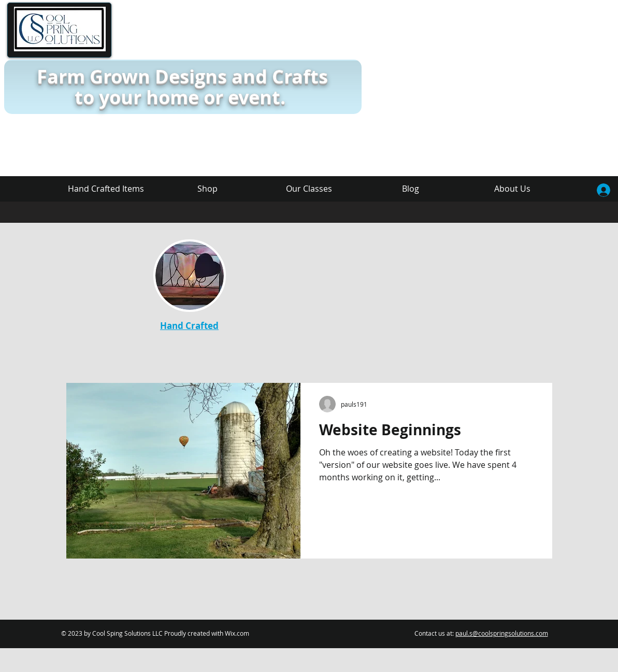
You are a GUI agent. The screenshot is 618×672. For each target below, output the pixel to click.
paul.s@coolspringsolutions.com (502, 633)
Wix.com (237, 633)
